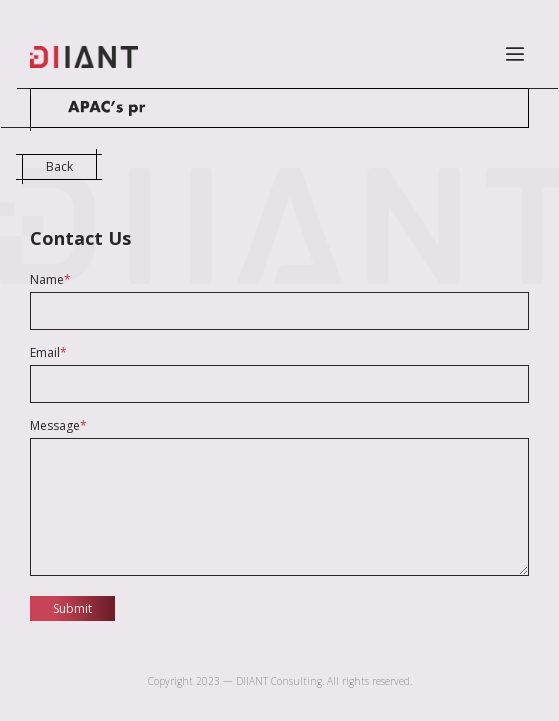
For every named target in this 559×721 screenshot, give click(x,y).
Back (59, 166)
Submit (72, 608)
